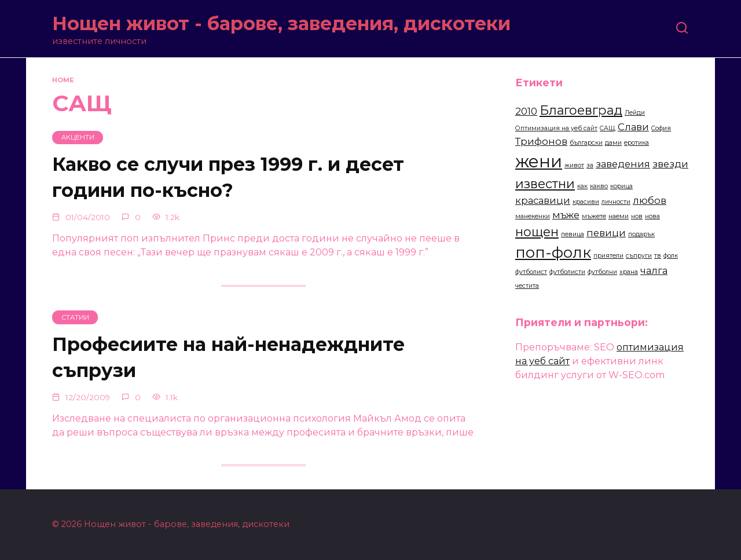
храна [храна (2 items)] (629, 272)
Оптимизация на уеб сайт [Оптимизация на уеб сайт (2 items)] (556, 128)
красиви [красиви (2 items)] (586, 202)
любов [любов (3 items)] (650, 200)
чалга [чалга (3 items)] (654, 270)
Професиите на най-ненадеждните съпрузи (228, 357)
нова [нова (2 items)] (652, 216)
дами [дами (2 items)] (613, 143)
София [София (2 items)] (661, 128)
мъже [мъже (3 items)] (566, 215)
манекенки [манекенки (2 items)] (533, 216)
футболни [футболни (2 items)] (602, 272)
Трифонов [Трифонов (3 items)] (541, 141)
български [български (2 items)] (586, 143)
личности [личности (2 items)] (616, 202)
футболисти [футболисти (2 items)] (567, 272)
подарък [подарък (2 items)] (641, 234)
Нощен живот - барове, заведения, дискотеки (281, 23)
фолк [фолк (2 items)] (671, 256)
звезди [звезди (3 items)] (670, 164)
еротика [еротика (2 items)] (637, 143)
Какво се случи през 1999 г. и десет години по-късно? (228, 178)
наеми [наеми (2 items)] (619, 216)
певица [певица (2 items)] (573, 234)
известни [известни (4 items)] (545, 184)
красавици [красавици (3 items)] (543, 200)
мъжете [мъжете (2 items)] (594, 216)
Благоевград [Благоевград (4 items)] (581, 110)
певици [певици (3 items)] (606, 233)
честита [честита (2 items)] (527, 286)
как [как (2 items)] (582, 186)
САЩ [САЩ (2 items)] (608, 128)
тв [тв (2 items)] (658, 256)
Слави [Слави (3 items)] (633, 127)
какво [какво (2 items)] (599, 186)
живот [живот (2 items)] (574, 165)
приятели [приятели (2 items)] (608, 256)
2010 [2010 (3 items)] (526, 111)
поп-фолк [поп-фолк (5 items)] (553, 252)
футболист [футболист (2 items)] (531, 272)
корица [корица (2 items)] (621, 186)
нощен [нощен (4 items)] (537, 232)
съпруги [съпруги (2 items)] (639, 256)
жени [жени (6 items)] (539, 161)
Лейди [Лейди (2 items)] (635, 113)
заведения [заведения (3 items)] (623, 164)
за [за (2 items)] (590, 165)
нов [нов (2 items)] (637, 216)
